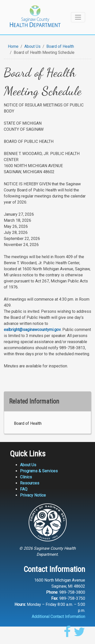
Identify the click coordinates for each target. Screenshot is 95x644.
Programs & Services (39, 471)
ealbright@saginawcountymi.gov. (33, 330)
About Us (32, 46)
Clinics (26, 477)
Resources (30, 483)
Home (13, 46)
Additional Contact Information (58, 617)
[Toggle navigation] (78, 17)
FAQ (24, 489)
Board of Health (60, 46)
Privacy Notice (33, 495)
